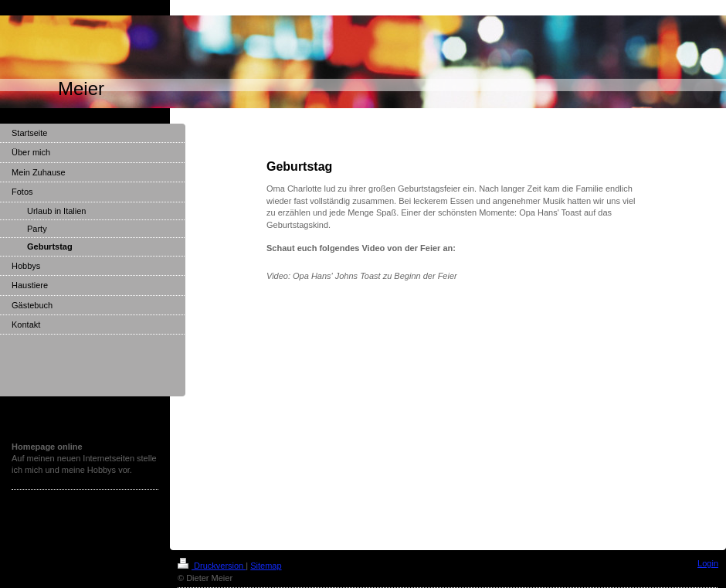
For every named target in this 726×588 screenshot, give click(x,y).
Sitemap (266, 566)
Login (708, 563)
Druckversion (212, 566)
